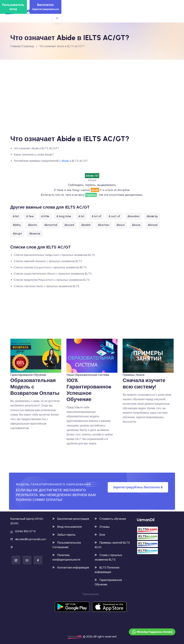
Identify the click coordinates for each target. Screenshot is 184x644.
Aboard (69, 225)
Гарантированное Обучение (28, 375)
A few (30, 216)
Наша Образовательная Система (88, 375)
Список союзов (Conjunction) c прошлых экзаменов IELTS (50, 267)
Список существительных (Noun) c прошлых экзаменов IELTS (53, 274)
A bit (16, 216)
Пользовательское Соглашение (67, 545)
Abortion (104, 225)
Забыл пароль (64, 535)
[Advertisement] (92, 86)
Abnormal (51, 225)
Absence (35, 234)
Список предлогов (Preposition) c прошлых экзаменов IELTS (52, 280)
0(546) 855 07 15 (25, 531)
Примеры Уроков (133, 375)
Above (136, 225)
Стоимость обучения (110, 519)
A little (45, 216)
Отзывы (102, 527)
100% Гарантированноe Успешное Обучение (89, 390)
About (121, 225)
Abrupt (17, 234)
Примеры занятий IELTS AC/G (112, 545)
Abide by (152, 216)
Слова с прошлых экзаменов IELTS (108, 557)
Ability (17, 225)
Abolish (86, 225)
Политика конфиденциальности (66, 557)
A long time (64, 216)
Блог (100, 535)
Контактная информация (71, 568)
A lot (81, 216)
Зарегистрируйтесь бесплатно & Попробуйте (138, 489)
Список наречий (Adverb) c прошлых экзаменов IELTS (48, 261)
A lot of (96, 216)
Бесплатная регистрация (71, 519)
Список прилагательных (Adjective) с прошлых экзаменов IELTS (54, 255)
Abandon (133, 216)
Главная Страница (22, 46)
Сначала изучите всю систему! (144, 383)
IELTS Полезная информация (107, 570)
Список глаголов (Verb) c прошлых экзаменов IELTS (47, 286)
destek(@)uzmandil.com (31, 539)
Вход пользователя (67, 527)
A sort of (114, 216)
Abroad (153, 225)
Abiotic (33, 225)
